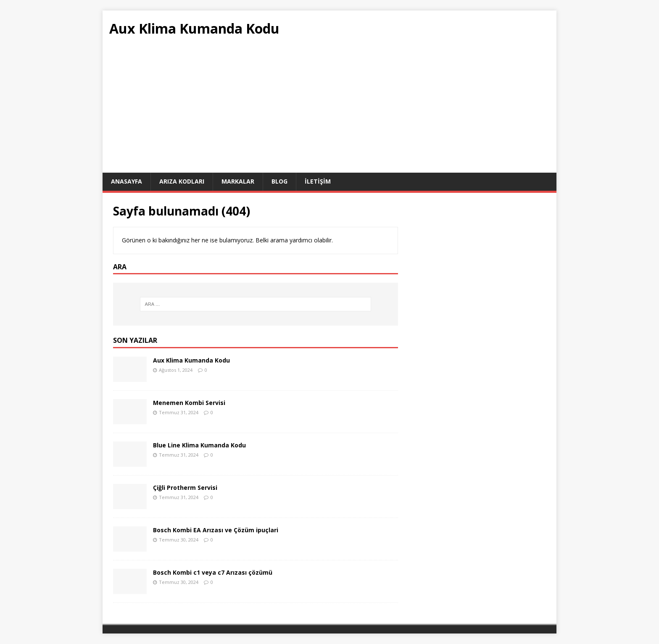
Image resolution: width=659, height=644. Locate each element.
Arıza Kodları (182, 181)
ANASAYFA (127, 181)
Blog (279, 181)
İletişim (318, 181)
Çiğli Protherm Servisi (185, 488)
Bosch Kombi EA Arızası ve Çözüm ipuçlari (216, 530)
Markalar (238, 181)
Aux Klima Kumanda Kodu (191, 360)
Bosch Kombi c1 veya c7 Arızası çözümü (213, 572)
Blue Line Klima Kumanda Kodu (199, 445)
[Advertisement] (329, 110)
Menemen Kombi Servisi (189, 403)
